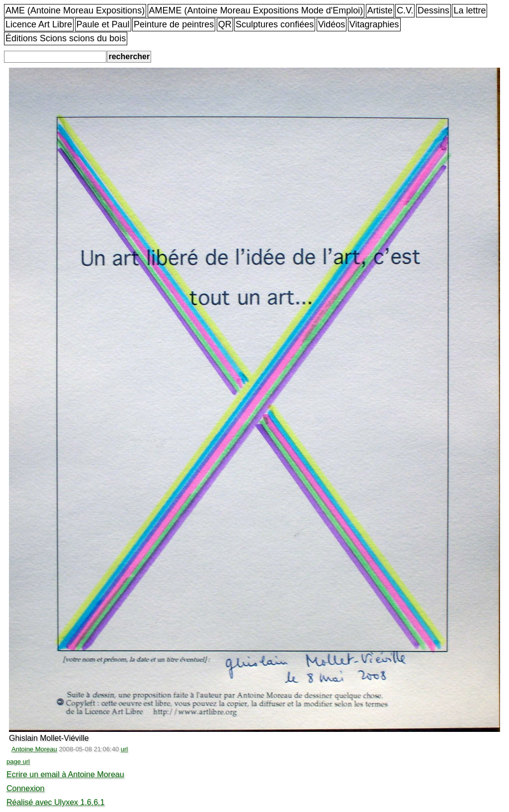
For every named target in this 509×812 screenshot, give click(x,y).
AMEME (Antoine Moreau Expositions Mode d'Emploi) (256, 10)
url (124, 749)
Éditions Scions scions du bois (66, 38)
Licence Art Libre (39, 24)
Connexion (26, 788)
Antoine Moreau (34, 749)
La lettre (469, 10)
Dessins (433, 10)
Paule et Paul (103, 24)
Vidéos (332, 24)
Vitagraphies (374, 24)
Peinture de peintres (174, 24)
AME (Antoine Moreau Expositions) (75, 10)
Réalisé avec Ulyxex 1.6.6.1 (55, 802)
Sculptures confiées (275, 24)
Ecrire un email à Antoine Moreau (65, 774)
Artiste (380, 10)
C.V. (405, 10)
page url (18, 761)
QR (225, 24)
